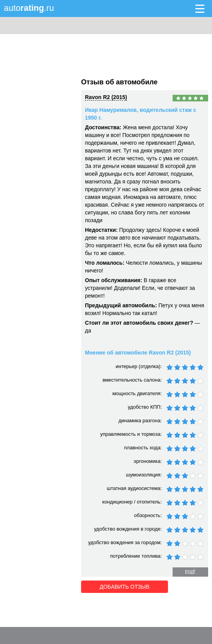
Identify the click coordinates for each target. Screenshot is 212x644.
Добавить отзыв (125, 587)
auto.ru (29, 8)
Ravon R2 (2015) (106, 97)
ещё (190, 572)
